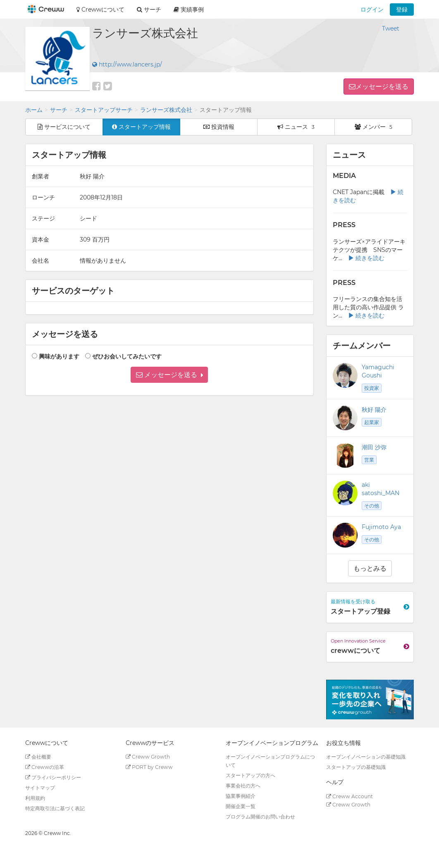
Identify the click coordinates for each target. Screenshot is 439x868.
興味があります (59, 356)
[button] (169, 375)
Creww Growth (148, 757)
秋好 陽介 (374, 410)
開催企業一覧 (241, 806)
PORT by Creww (149, 767)
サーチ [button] (149, 9)
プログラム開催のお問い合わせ (260, 817)
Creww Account (350, 796)
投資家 (372, 388)
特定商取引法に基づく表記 (55, 808)
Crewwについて (100, 9)
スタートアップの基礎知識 (356, 767)
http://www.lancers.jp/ (127, 64)
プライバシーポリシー (53, 777)
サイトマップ (40, 788)
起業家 (372, 422)
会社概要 (38, 757)
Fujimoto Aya (381, 527)
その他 (372, 506)
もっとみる (370, 568)
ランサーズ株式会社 (166, 110)
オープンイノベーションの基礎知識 (366, 757)
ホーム (34, 110)
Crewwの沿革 (45, 767)
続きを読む (366, 258)
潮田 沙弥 (374, 447)
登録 (402, 9)
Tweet (391, 28)
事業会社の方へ (243, 786)
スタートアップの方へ (251, 775)
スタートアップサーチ (104, 110)
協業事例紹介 (241, 796)
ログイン (372, 9)
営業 (369, 460)
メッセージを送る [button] (382, 87)
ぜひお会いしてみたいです (127, 356)
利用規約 (35, 798)
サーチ (59, 110)
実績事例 (189, 9)
